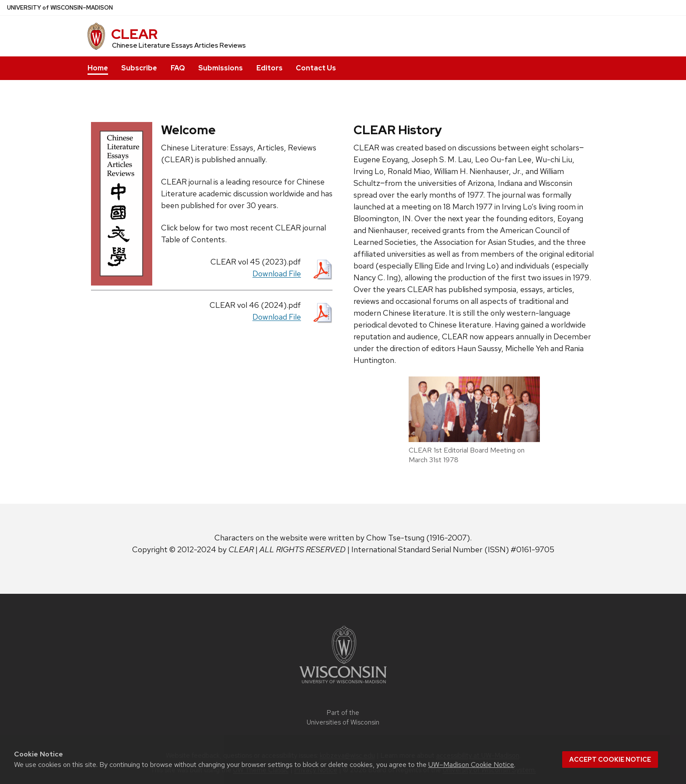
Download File (277, 274)
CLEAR (134, 34)
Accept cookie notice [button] (610, 760)
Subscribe (139, 68)
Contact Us (316, 68)
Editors (269, 68)
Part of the (343, 718)
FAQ (178, 68)
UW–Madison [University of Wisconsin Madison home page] (60, 8)
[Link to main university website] (343, 685)
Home (98, 68)
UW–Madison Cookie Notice (471, 765)
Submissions (220, 68)
